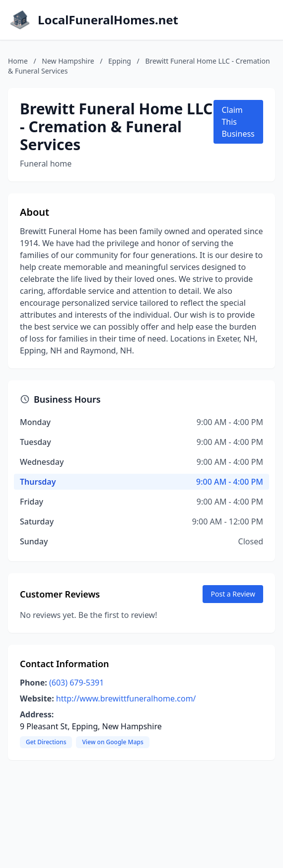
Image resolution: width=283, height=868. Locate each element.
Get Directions (46, 742)
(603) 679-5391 (76, 683)
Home (18, 61)
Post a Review (233, 594)
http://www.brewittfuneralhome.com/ (126, 698)
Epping (120, 61)
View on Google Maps (112, 742)
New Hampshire (68, 61)
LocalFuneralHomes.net (108, 20)
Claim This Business (238, 122)
